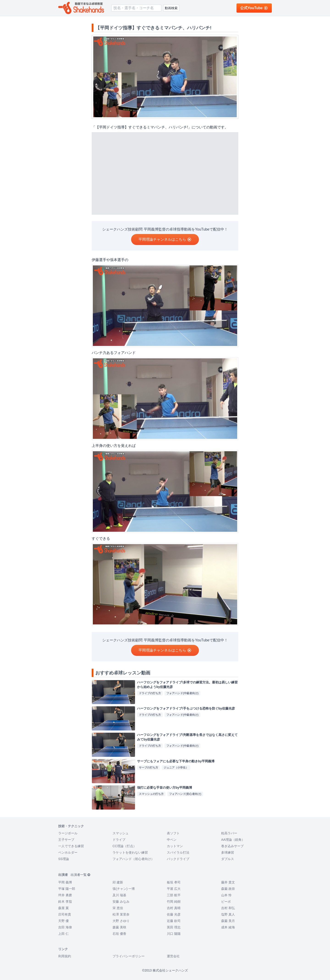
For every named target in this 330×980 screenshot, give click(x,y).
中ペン (172, 840)
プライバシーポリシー (129, 956)
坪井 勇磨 (65, 895)
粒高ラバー (229, 833)
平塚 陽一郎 (67, 889)
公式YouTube (254, 8)
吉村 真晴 (174, 908)
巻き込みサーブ (232, 846)
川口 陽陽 (174, 934)
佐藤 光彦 (174, 914)
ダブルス (228, 859)
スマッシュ (121, 833)
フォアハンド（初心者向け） (133, 859)
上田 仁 (63, 934)
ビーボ (226, 902)
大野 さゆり (121, 921)
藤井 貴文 (228, 882)
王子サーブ (66, 840)
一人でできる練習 (71, 846)
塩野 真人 (228, 914)
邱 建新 (118, 882)
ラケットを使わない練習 (130, 852)
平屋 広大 (174, 889)
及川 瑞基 (119, 895)
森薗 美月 (228, 921)
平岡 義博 (65, 882)
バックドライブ (178, 859)
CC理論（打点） (124, 846)
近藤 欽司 (174, 921)
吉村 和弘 (228, 908)
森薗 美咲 (119, 927)
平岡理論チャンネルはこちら (165, 239)
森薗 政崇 (228, 889)
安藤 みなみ (121, 902)
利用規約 (65, 956)
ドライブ (119, 840)
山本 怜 (226, 895)
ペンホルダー (68, 852)
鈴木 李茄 (65, 902)
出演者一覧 (81, 875)
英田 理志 (174, 927)
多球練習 (228, 852)
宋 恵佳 (118, 908)
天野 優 (63, 921)
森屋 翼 (63, 908)
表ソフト (173, 833)
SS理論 (64, 859)
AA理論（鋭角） (233, 840)
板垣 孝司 (174, 882)
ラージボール (68, 833)
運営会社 (173, 956)
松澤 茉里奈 (121, 914)
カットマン (175, 846)
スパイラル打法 (178, 852)
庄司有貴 (65, 914)
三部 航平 (174, 895)
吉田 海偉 (65, 927)
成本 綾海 (228, 927)
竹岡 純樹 (174, 902)
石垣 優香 (119, 934)
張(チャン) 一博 (124, 889)
